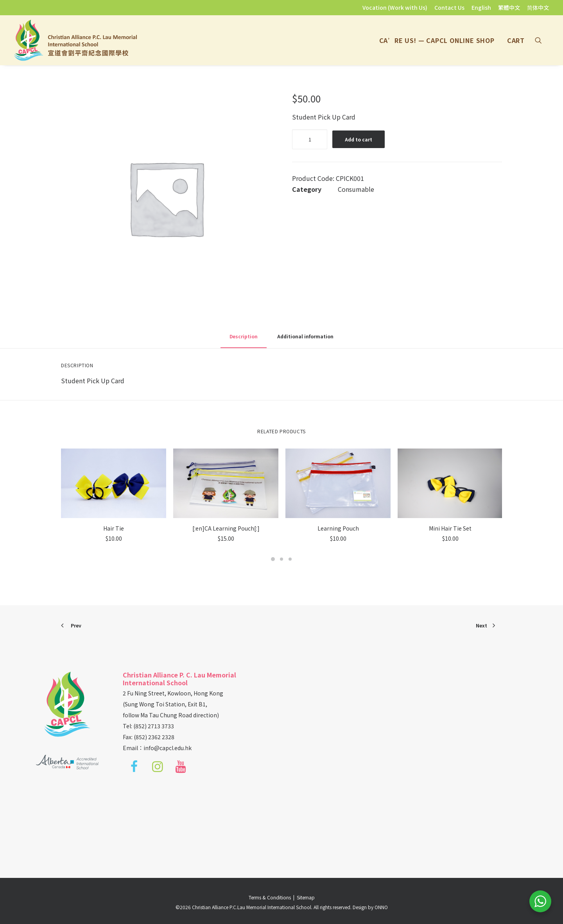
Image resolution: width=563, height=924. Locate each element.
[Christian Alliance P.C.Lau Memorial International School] (75, 40)
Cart (516, 40)
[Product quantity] (310, 139)
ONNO (381, 907)
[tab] (305, 339)
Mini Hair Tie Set (450, 528)
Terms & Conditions (271, 897)
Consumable (356, 189)
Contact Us (449, 7)
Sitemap (306, 897)
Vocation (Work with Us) (395, 7)
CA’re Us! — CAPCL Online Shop (437, 40)
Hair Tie (114, 528)
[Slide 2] (281, 559)
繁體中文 (509, 7)
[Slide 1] (273, 559)
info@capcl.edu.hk (168, 748)
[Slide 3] (290, 559)
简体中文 (538, 7)
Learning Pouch (338, 528)
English (481, 7)
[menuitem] (396, 7)
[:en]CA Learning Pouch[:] (226, 528)
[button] (542, 40)
